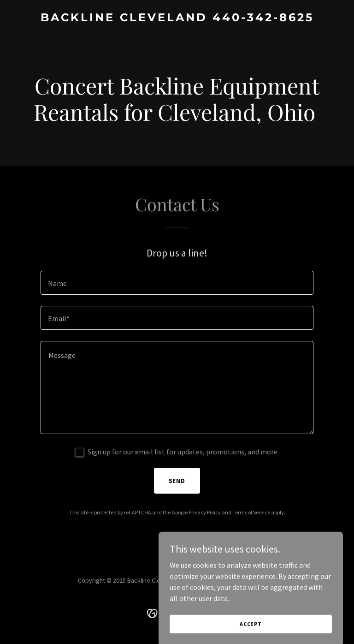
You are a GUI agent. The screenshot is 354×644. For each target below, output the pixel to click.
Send (177, 481)
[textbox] (177, 283)
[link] (177, 18)
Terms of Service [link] (251, 512)
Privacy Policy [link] (205, 512)
